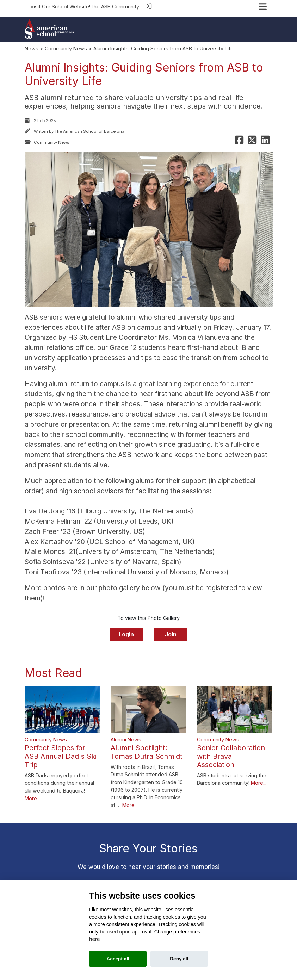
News (32, 45)
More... (32, 795)
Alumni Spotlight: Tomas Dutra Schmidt (147, 748)
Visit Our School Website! (60, 7)
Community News (66, 45)
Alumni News (126, 736)
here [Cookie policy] (94, 939)
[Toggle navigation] (263, 7)
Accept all (118, 959)
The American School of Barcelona (89, 128)
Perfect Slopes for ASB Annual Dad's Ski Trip (61, 753)
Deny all (179, 959)
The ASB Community (115, 7)
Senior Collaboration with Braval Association (231, 753)
